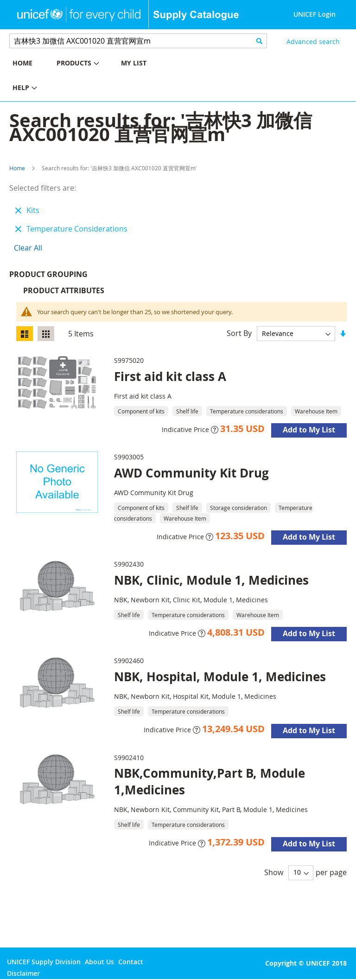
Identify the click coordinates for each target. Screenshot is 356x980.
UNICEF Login (315, 14)
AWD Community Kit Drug (191, 475)
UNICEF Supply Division (44, 962)
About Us (99, 962)
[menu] (89, 77)
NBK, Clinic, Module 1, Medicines (211, 582)
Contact (131, 962)
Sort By (239, 335)
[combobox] (138, 41)
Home (17, 168)
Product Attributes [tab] (64, 293)
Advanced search (313, 42)
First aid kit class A (170, 379)
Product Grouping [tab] (62, 277)
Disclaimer (23, 973)
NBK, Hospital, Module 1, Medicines (220, 679)
